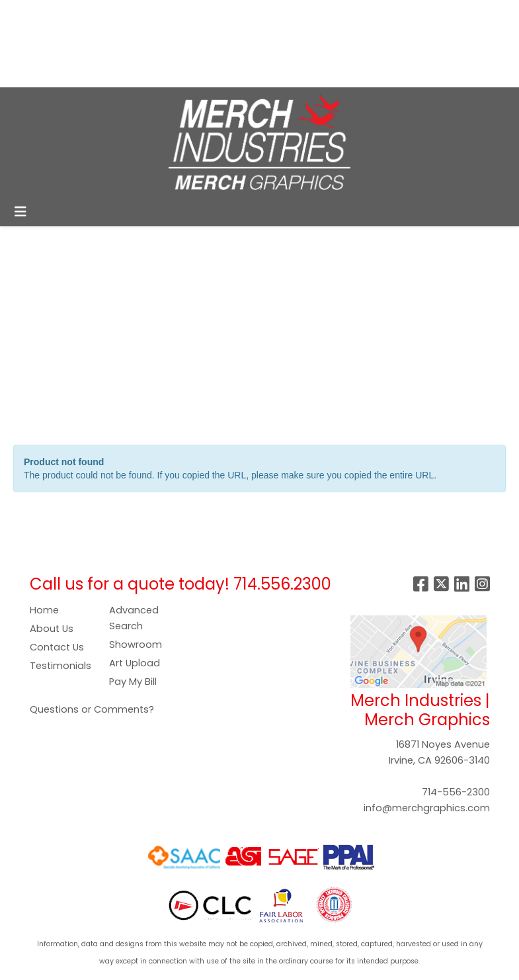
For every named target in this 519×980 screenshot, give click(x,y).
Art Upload (135, 663)
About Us (52, 629)
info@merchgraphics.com (427, 808)
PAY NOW (171, 43)
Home (44, 610)
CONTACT (166, 72)
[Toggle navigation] (20, 212)
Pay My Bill (133, 682)
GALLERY (34, 72)
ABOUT (71, 14)
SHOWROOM (98, 72)
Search (301, 14)
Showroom (136, 645)
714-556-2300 (456, 792)
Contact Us (57, 647)
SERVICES (123, 14)
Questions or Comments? (92, 709)
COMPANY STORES (60, 43)
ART (127, 43)
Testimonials (60, 666)
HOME (28, 14)
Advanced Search (134, 618)
